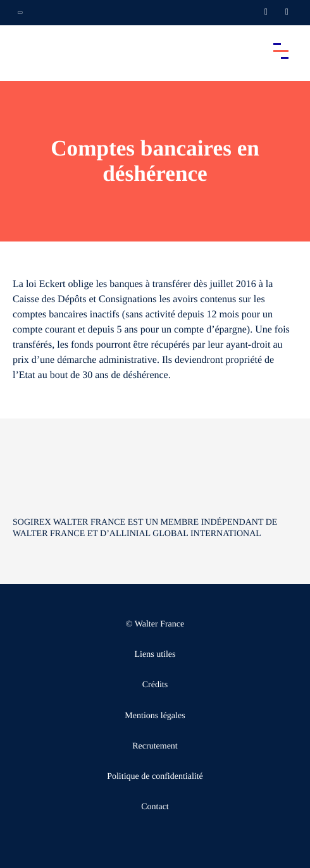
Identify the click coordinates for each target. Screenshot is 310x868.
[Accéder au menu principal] (281, 51)
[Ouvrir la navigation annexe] (20, 13)
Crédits (155, 685)
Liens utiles (155, 655)
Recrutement (155, 746)
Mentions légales (155, 716)
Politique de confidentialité (155, 777)
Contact (155, 807)
